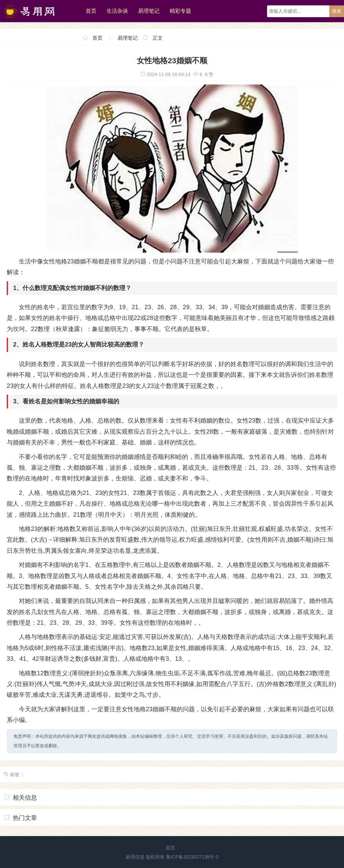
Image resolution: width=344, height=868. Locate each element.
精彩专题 (180, 11)
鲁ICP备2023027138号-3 (192, 857)
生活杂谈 (117, 11)
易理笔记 (149, 11)
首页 (91, 11)
